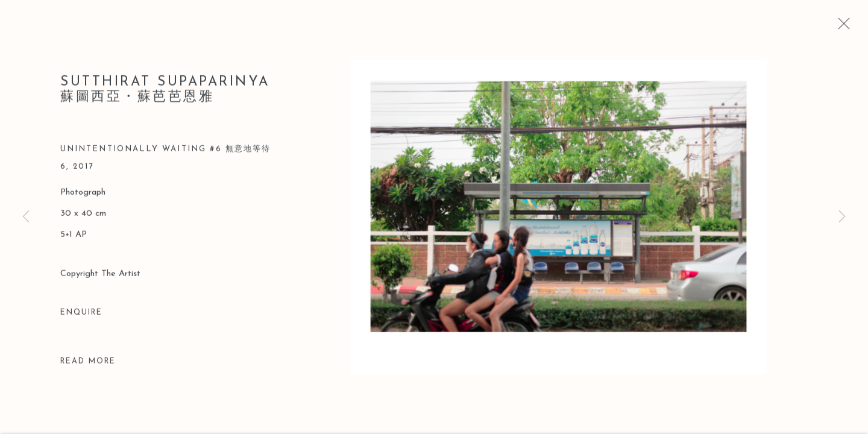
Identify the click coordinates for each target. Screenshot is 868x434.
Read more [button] (88, 363)
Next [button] (842, 217)
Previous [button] (26, 217)
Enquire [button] (81, 314)
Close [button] (841, 27)
